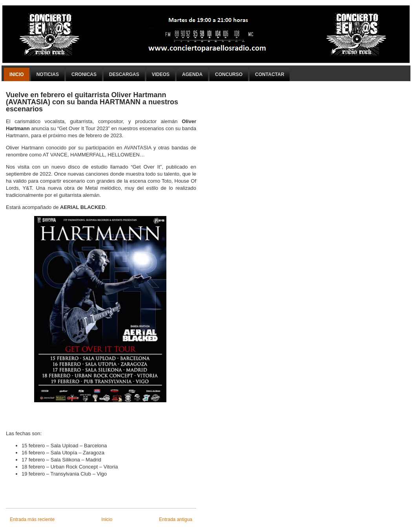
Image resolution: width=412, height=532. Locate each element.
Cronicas (84, 74)
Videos (161, 74)
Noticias (48, 74)
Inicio (17, 74)
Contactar (270, 74)
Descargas (124, 74)
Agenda (192, 74)
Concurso (229, 74)
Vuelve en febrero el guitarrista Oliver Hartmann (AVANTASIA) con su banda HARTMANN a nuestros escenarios (92, 102)
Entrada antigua (176, 519)
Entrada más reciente (32, 519)
